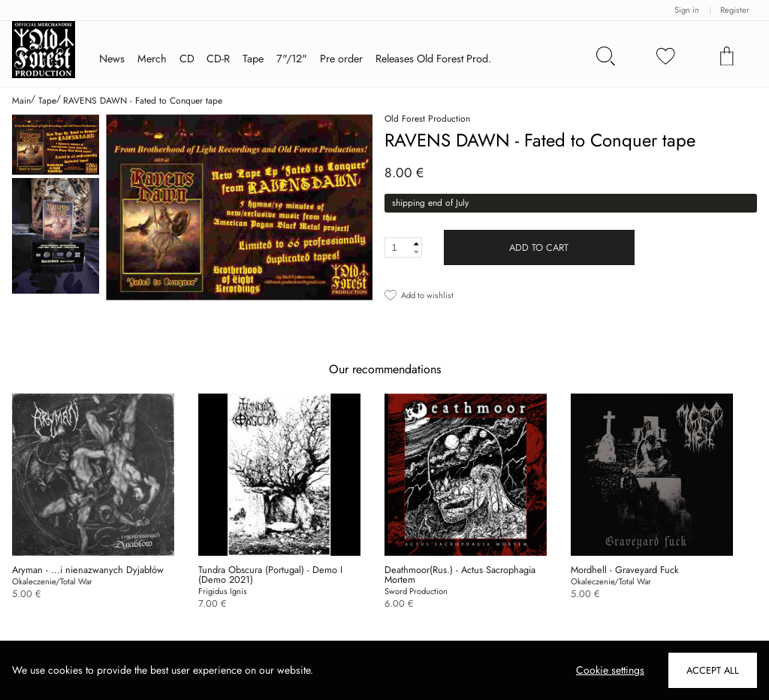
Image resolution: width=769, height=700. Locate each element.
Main (21, 101)
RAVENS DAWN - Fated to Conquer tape (143, 101)
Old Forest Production (427, 119)
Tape (47, 101)
